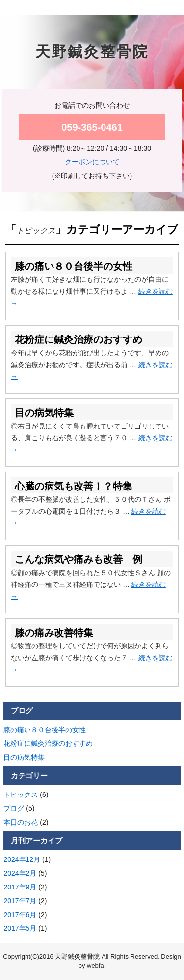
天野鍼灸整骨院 (92, 51)
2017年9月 (20, 887)
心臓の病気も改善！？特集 (74, 486)
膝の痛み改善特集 (54, 633)
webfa (95, 965)
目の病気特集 (44, 413)
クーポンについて (92, 162)
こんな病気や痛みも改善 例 (79, 559)
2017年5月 (20, 928)
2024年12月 (22, 859)
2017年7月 (20, 901)
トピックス (21, 795)
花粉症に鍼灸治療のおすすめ (79, 339)
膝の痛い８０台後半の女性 (74, 266)
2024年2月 (20, 873)
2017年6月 (20, 915)
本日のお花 (21, 822)
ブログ (14, 808)
